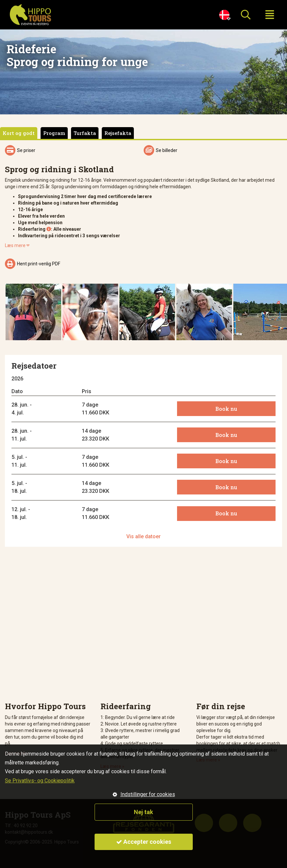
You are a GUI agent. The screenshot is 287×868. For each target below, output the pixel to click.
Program (54, 133)
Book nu (226, 409)
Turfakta (85, 133)
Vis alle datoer (143, 536)
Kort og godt (19, 133)
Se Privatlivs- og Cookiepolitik (40, 781)
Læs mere (17, 245)
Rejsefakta (118, 133)
